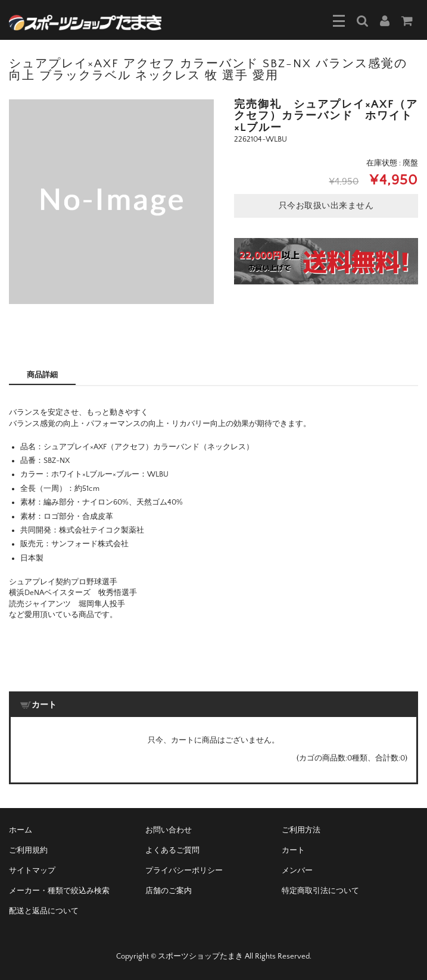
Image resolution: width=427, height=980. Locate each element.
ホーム (21, 830)
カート (293, 850)
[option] (111, 202)
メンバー (297, 871)
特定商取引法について (320, 891)
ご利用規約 (28, 850)
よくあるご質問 (172, 850)
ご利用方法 (301, 830)
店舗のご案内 (169, 891)
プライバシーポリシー (184, 871)
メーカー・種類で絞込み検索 (59, 891)
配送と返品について (44, 911)
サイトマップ (32, 871)
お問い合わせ (169, 830)
